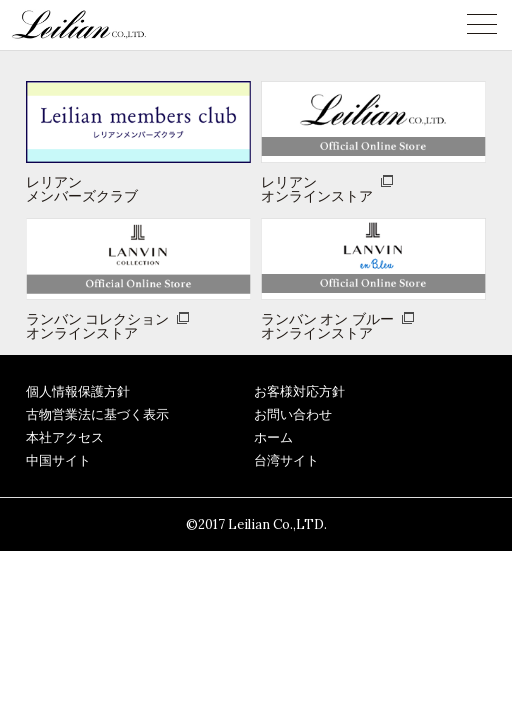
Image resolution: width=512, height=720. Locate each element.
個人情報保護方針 (78, 391)
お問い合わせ (293, 414)
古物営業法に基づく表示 (97, 414)
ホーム (273, 437)
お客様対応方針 (299, 391)
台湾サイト (286, 460)
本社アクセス (65, 437)
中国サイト (58, 460)
